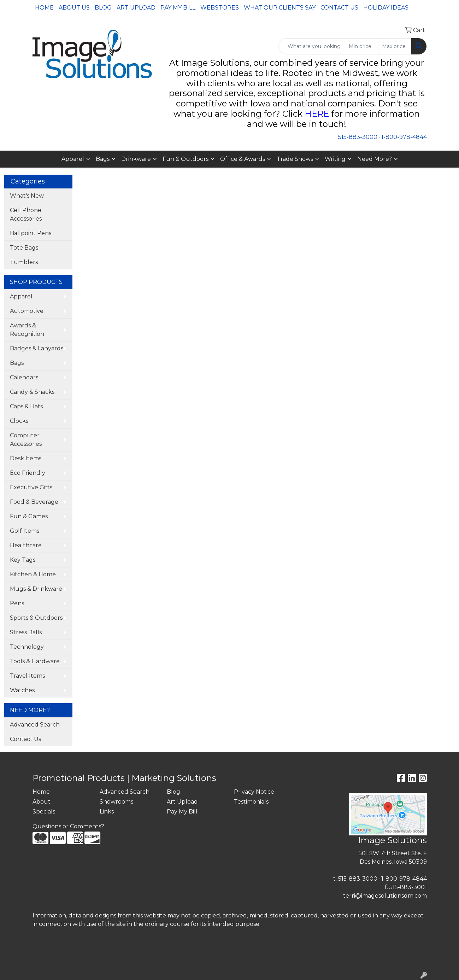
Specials (44, 812)
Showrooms (116, 802)
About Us (74, 8)
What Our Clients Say (280, 8)
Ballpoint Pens (31, 233)
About (42, 802)
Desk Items (26, 458)
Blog (103, 8)
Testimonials (251, 802)
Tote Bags (24, 248)
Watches (22, 690)
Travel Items (27, 676)
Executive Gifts (31, 487)
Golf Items (25, 531)
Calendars (24, 377)
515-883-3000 (358, 137)
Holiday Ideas (386, 8)
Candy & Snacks (32, 392)
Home (44, 8)
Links (107, 812)
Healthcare (26, 545)
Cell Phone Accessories (26, 214)
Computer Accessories (26, 440)
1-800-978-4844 (404, 137)
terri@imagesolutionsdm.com (385, 896)
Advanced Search (35, 725)
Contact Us (339, 8)
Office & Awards (243, 159)
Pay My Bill (178, 8)
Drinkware (136, 159)
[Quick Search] (312, 46)
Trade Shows (295, 159)
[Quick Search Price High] (395, 46)
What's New (27, 196)
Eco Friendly (28, 473)
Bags (103, 159)
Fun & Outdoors (186, 159)
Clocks (19, 421)
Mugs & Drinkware (36, 589)
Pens (17, 603)
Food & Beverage (34, 502)
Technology (27, 647)
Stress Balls (26, 632)
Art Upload (136, 8)
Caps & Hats (26, 406)
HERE (317, 114)
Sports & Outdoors (36, 618)
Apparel (73, 159)
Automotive (27, 311)
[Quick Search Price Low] (362, 46)
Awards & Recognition (27, 330)
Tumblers (24, 262)
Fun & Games (29, 516)
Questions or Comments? (68, 826)
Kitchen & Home (33, 574)
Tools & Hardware (35, 661)
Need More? (375, 159)
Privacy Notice (254, 792)
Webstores (220, 8)
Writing (335, 159)
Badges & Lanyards (37, 348)
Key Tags (23, 560)
